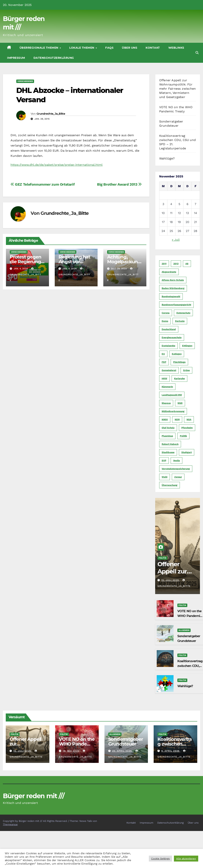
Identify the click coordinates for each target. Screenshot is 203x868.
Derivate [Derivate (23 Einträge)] (180, 321)
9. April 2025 (171, 751)
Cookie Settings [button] (160, 859)
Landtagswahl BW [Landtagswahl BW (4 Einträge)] (172, 395)
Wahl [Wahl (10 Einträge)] (165, 477)
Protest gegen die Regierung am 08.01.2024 (25, 262)
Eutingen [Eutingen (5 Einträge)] (177, 354)
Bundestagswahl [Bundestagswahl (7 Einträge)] (171, 296)
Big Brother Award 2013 (119, 184)
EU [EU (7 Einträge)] (163, 354)
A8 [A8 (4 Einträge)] (187, 264)
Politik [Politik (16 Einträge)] (183, 436)
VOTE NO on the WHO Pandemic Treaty (190, 616)
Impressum (16, 58)
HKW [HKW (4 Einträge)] (164, 378)
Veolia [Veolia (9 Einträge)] (177, 461)
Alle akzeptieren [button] (186, 859)
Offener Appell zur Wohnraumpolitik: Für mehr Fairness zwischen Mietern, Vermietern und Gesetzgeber (177, 89)
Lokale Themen (82, 48)
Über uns (130, 48)
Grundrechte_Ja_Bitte (51, 114)
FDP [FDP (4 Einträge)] (164, 362)
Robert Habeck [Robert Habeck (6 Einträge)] (170, 444)
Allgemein (184, 630)
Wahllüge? (167, 158)
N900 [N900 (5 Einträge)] (165, 420)
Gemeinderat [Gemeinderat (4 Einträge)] (169, 370)
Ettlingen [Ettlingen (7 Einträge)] (187, 346)
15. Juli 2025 (171, 580)
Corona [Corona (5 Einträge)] (166, 313)
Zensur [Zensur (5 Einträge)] (178, 477)
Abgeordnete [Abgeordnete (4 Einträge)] (169, 272)
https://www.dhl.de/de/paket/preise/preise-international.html (57, 165)
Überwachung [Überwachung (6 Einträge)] (170, 485)
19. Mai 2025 (71, 751)
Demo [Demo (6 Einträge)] (165, 321)
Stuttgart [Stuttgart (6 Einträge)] (187, 452)
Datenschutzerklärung (54, 58)
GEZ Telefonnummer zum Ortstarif (43, 184)
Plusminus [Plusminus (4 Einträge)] (167, 436)
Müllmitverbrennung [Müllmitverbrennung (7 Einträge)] (173, 411)
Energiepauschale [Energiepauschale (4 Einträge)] (172, 337)
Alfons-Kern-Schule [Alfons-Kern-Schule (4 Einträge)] (173, 280)
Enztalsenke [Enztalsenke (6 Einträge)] (168, 346)
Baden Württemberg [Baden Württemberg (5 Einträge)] (173, 288)
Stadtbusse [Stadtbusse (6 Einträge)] (168, 452)
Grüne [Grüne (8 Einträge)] (186, 370)
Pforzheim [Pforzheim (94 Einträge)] (187, 428)
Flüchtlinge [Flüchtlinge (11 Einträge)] (179, 362)
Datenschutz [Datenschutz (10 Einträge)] (183, 313)
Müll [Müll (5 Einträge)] (180, 403)
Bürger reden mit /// (34, 796)
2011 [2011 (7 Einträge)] (164, 264)
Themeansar (10, 824)
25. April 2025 (122, 751)
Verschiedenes (25, 81)
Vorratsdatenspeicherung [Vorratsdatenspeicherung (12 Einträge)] (176, 469)
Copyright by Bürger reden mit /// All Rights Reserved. (35, 821)
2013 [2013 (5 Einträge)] (176, 264)
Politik (162, 558)
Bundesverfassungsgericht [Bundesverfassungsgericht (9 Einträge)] (176, 305)
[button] (197, 53)
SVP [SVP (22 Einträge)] (164, 461)
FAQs (109, 48)
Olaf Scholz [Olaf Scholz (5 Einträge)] (168, 428)
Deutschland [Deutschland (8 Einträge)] (169, 329)
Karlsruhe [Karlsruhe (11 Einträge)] (179, 378)
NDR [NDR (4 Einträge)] (177, 420)
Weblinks (176, 48)
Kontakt (153, 48)
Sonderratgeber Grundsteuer (126, 742)
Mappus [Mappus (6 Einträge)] (166, 403)
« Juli (176, 240)
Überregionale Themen (39, 48)
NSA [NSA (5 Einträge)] (189, 420)
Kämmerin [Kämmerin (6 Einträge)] (167, 387)
